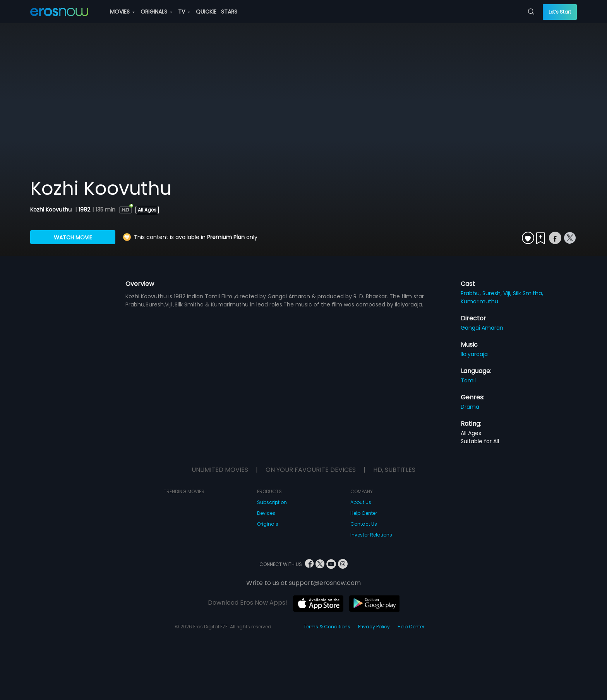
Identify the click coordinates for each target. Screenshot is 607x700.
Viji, (508, 293)
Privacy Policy (374, 627)
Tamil (468, 380)
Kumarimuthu (479, 301)
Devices (266, 513)
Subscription (272, 502)
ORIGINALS (156, 12)
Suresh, (493, 293)
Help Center (364, 513)
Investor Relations (371, 535)
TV (184, 12)
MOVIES (122, 12)
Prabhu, (472, 293)
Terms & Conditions (327, 627)
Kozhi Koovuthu (52, 210)
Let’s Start (560, 12)
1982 (84, 210)
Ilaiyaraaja (474, 354)
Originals (268, 524)
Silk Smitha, (528, 293)
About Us (361, 502)
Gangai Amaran (482, 328)
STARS (229, 12)
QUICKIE (206, 12)
